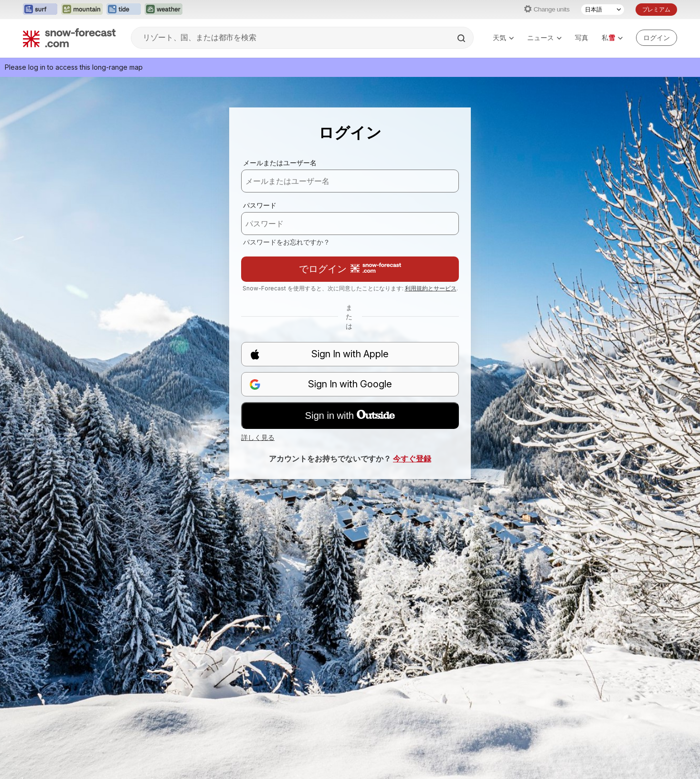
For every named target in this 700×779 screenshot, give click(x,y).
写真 (582, 37)
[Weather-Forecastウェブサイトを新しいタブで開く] (164, 10)
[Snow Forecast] (69, 38)
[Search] (462, 38)
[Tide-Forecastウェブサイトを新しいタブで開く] (124, 10)
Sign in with (350, 416)
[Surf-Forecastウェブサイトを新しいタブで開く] (40, 10)
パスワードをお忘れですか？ (286, 242)
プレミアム (656, 9)
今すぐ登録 (412, 459)
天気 (503, 37)
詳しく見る (258, 437)
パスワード (260, 205)
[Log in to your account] (657, 38)
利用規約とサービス (431, 288)
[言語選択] (603, 10)
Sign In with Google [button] (321, 384)
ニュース (544, 37)
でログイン (350, 269)
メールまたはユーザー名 (280, 163)
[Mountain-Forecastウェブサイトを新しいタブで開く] (82, 10)
